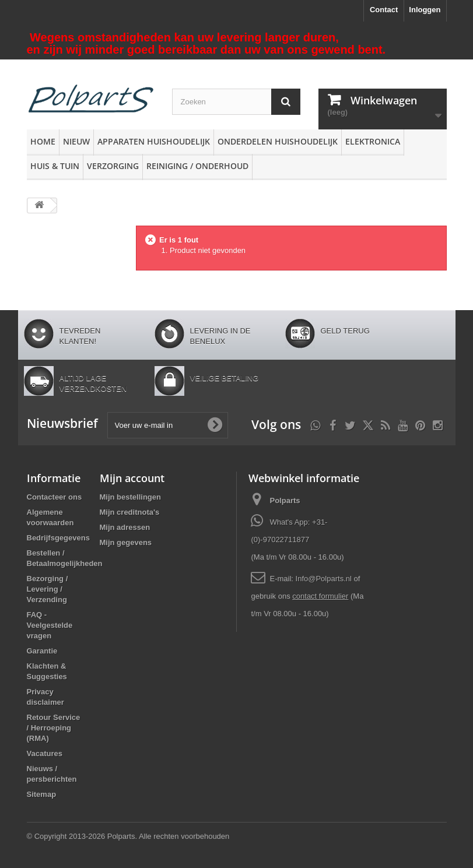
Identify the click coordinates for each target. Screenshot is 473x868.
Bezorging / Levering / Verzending (48, 589)
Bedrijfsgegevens (58, 538)
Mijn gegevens (126, 542)
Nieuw (76, 141)
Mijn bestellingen (130, 497)
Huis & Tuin (55, 166)
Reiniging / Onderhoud (197, 166)
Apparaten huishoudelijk (154, 141)
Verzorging (113, 166)
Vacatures (45, 753)
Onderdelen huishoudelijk (278, 141)
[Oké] (215, 425)
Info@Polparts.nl (325, 579)
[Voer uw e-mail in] (168, 425)
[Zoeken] (286, 102)
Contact (384, 10)
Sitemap (42, 794)
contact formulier (320, 596)
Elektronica (373, 141)
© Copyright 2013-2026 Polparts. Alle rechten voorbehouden (128, 836)
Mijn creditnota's (130, 512)
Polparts (285, 500)
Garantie (42, 651)
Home (43, 141)
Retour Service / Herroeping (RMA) (54, 728)
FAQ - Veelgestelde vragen (50, 625)
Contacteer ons (55, 497)
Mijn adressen (125, 527)
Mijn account (132, 478)
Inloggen (425, 10)
